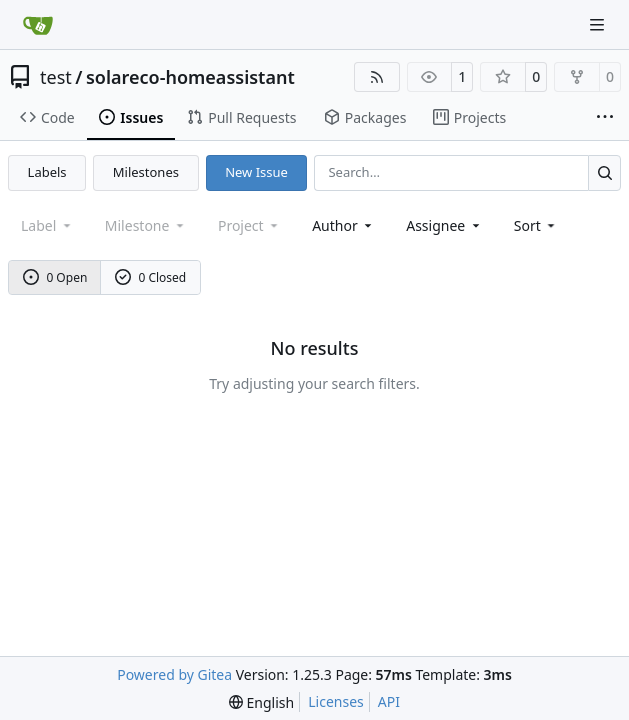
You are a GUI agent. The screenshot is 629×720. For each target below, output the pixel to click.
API (389, 701)
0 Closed (151, 277)
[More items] (605, 118)
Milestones (146, 172)
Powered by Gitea (174, 674)
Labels (47, 172)
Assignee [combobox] (444, 225)
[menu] (536, 225)
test (56, 77)
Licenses (336, 701)
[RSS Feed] (377, 77)
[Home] (38, 25)
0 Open (55, 277)
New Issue (256, 172)
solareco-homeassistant (190, 77)
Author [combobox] (343, 225)
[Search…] (604, 172)
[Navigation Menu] (599, 24)
